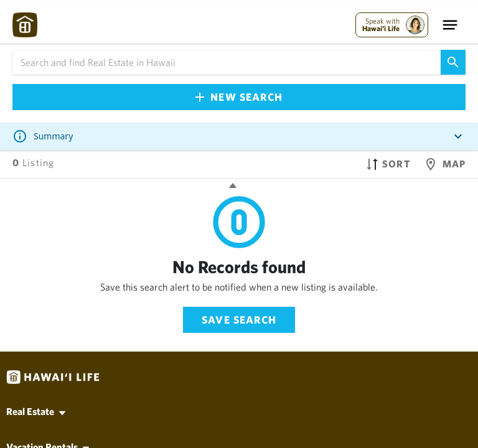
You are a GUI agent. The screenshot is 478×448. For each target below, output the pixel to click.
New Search (239, 97)
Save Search (239, 320)
